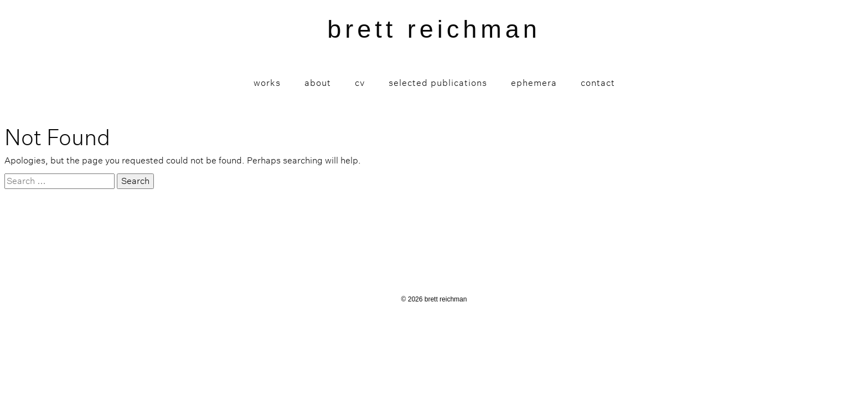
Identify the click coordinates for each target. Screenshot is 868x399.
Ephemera (534, 83)
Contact (598, 83)
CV (360, 83)
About (318, 83)
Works (267, 83)
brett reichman (434, 29)
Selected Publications (438, 83)
